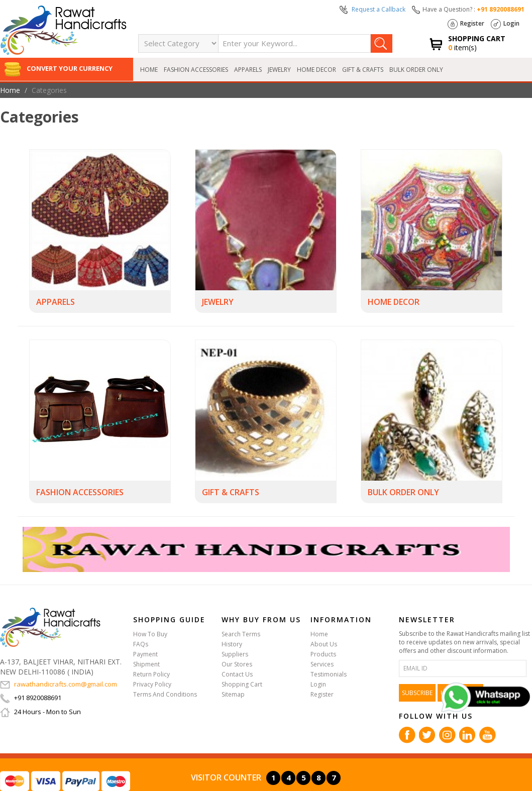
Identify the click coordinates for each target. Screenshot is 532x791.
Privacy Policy (152, 684)
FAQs (141, 644)
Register (466, 24)
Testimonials (329, 674)
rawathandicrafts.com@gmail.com (59, 684)
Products (323, 654)
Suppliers (235, 654)
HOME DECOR (316, 70)
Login (505, 24)
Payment (145, 654)
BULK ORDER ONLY (416, 70)
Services (322, 664)
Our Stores (237, 664)
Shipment (146, 664)
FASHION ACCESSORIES (196, 70)
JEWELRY (279, 70)
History (232, 644)
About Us (324, 644)
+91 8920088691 (501, 9)
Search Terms (241, 634)
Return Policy (151, 674)
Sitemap (233, 694)
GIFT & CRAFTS (363, 70)
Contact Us (237, 674)
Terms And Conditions (165, 694)
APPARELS (248, 70)
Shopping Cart (242, 684)
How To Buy (150, 634)
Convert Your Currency (58, 68)
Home (149, 70)
